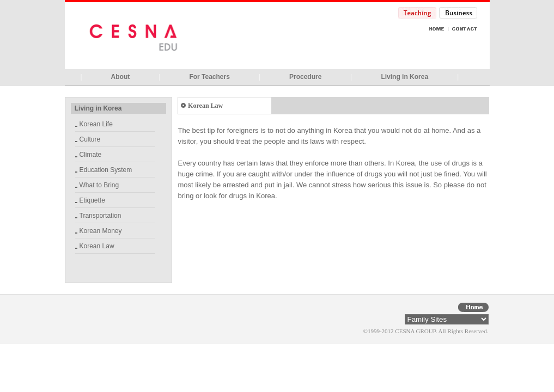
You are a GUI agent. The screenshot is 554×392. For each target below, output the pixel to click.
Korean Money (101, 231)
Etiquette (92, 200)
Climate (91, 155)
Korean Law (97, 246)
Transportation (101, 216)
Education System (106, 170)
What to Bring (99, 185)
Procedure (305, 77)
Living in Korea (404, 77)
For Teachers (209, 77)
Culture (90, 139)
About (121, 77)
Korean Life (96, 124)
